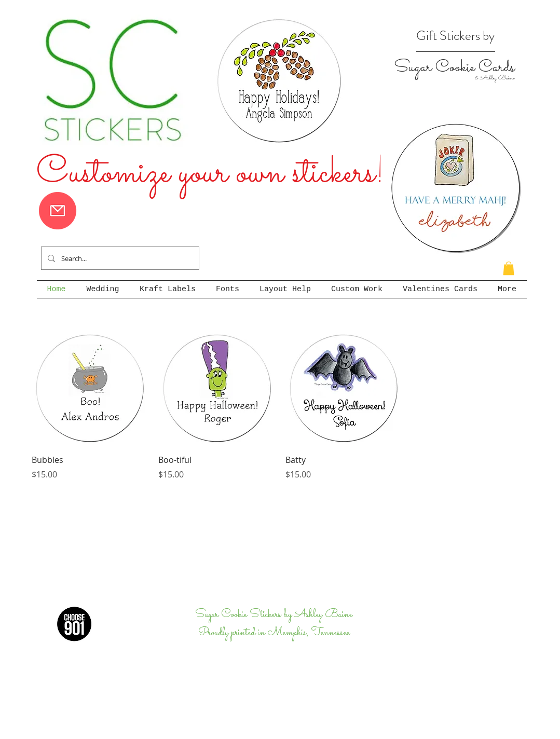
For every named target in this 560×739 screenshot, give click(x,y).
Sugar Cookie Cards (454, 67)
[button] (509, 268)
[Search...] (119, 258)
